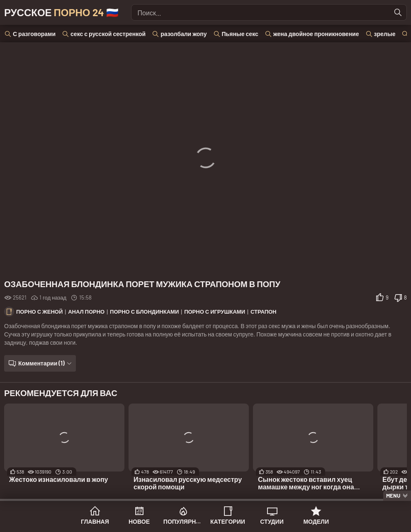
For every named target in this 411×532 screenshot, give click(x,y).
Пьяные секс (240, 34)
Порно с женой (39, 312)
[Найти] (398, 12)
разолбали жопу (184, 34)
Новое (139, 521)
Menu (393, 496)
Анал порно (86, 312)
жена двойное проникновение (316, 34)
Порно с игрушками (215, 312)
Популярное (184, 521)
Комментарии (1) (41, 363)
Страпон (264, 312)
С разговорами (34, 34)
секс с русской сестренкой (108, 34)
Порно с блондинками (144, 312)
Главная (95, 521)
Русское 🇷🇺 (61, 12)
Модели (316, 521)
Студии (272, 521)
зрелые (385, 34)
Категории (228, 521)
